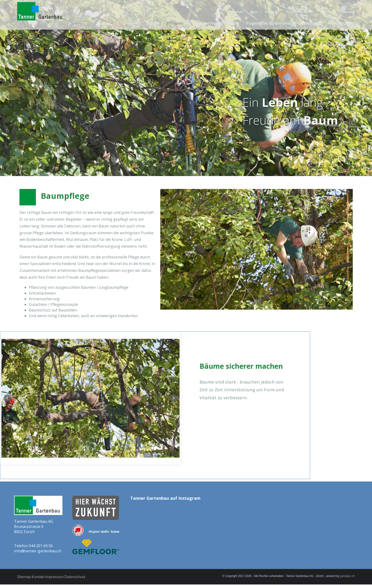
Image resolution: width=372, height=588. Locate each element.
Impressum (62, 577)
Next (173, 398)
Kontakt (242, 11)
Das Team (275, 11)
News (258, 11)
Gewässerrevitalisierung (221, 23)
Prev (8, 398)
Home (144, 23)
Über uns (329, 11)
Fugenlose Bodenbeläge (275, 23)
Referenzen (340, 23)
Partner (347, 11)
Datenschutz (87, 577)
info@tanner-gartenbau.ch (38, 551)
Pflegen (184, 23)
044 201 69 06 (41, 546)
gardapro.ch (348, 576)
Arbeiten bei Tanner (302, 11)
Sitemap (24, 577)
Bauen (163, 23)
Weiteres (314, 23)
